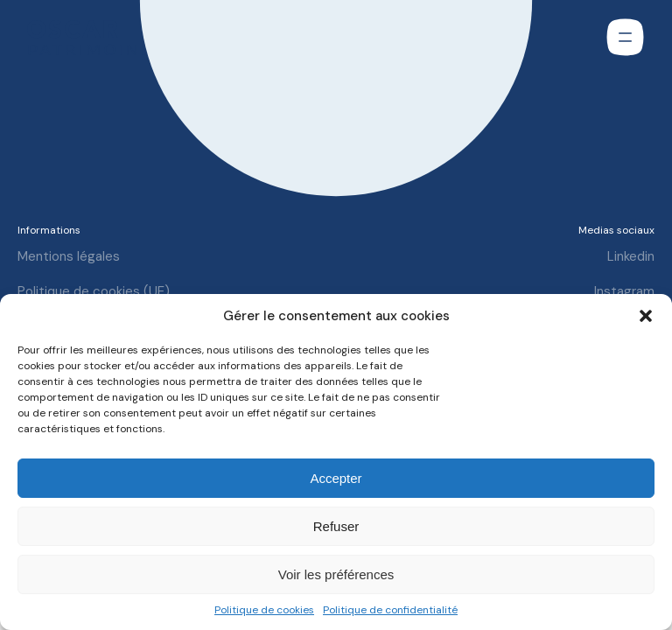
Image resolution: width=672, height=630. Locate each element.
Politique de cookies (264, 610)
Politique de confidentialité (390, 610)
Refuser (336, 526)
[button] (646, 316)
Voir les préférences (336, 574)
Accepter (336, 478)
